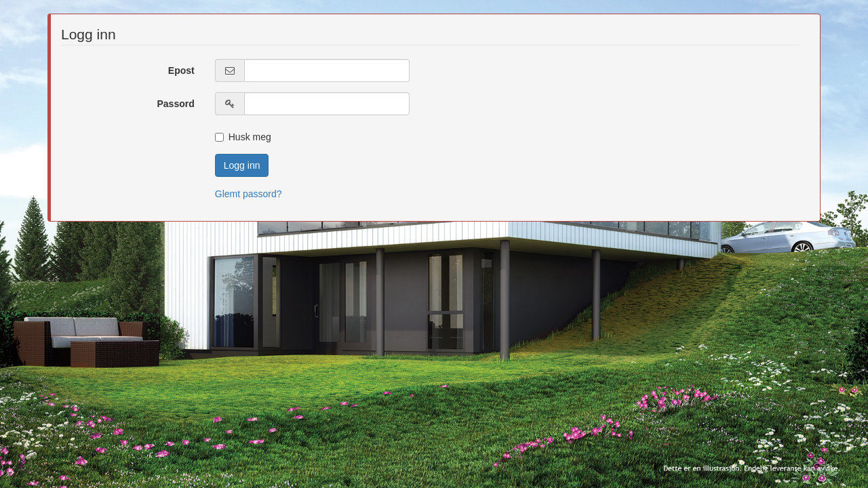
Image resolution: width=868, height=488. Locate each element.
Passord (176, 104)
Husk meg (243, 137)
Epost (181, 70)
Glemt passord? (249, 194)
